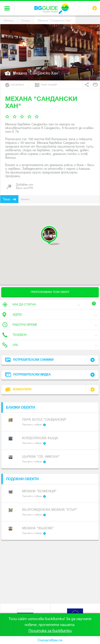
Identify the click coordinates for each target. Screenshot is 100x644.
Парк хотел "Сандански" (44, 420)
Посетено (15, 85)
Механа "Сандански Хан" (55, 20)
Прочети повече (32, 425)
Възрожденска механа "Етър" (50, 510)
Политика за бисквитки (50, 631)
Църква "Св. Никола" (41, 457)
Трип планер (46, 85)
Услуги (26, 20)
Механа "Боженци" (39, 491)
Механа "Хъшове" (38, 528)
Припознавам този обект (50, 292)
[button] (50, 235)
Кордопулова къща (40, 438)
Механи (25, 199)
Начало (9, 20)
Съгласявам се (50, 640)
